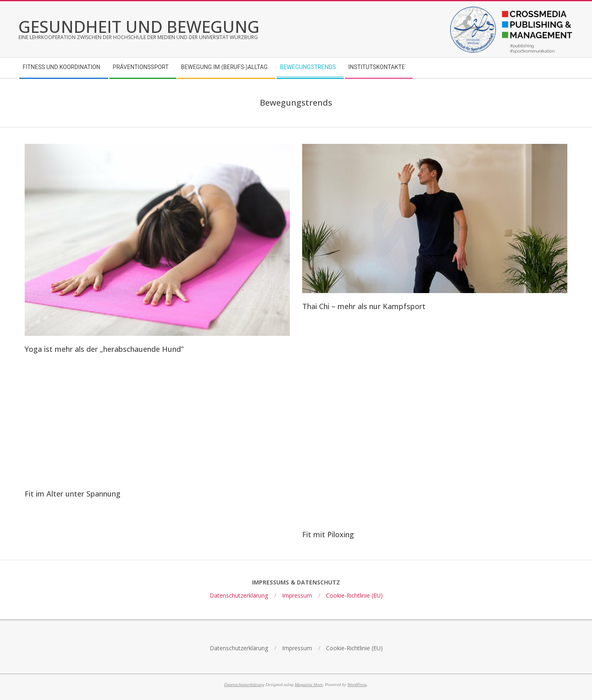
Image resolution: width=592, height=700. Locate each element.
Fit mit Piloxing (328, 534)
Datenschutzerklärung (244, 684)
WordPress (357, 684)
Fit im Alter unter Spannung (73, 494)
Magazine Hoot (309, 684)
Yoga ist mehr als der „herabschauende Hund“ (104, 349)
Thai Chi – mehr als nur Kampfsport (364, 306)
